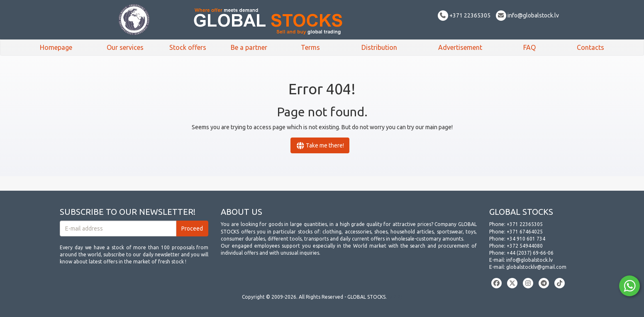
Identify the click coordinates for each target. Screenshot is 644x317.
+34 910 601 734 (526, 239)
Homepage (56, 47)
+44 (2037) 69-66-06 (530, 253)
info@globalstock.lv (527, 15)
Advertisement (460, 47)
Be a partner (249, 47)
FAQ (529, 47)
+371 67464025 (525, 232)
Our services (125, 47)
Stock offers (188, 47)
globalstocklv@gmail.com (536, 267)
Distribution (379, 47)
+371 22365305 (464, 15)
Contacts (590, 47)
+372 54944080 (525, 246)
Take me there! (320, 145)
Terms (310, 47)
